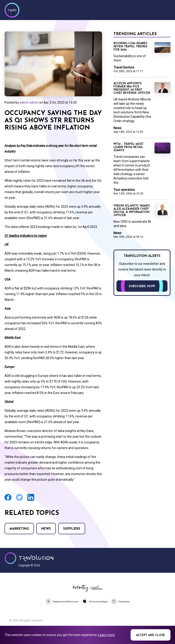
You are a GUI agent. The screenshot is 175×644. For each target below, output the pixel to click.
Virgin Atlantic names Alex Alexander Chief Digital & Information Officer (132, 211)
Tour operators (124, 190)
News (46, 529)
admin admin (29, 102)
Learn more (107, 635)
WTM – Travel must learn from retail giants (129, 147)
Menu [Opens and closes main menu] (166, 10)
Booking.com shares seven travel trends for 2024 (130, 47)
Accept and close (151, 635)
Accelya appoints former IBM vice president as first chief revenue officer (132, 88)
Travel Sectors (124, 67)
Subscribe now (142, 286)
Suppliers (72, 529)
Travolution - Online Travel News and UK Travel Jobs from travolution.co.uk (29, 558)
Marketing (19, 529)
